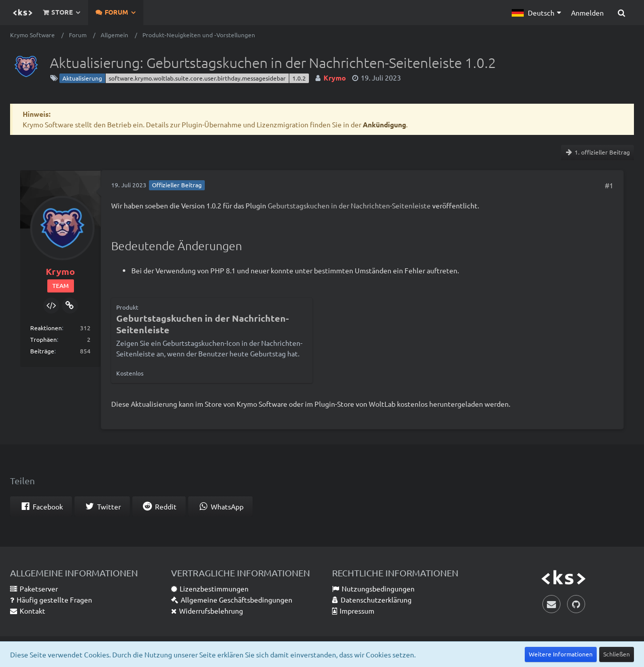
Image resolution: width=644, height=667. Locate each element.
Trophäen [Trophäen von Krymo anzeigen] (44, 339)
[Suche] (621, 13)
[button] (536, 13)
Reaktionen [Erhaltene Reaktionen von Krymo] (46, 328)
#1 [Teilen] (609, 185)
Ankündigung (384, 124)
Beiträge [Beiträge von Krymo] (42, 351)
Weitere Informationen (561, 654)
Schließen (617, 654)
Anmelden (587, 13)
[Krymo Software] (23, 13)
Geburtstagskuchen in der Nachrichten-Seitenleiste (349, 205)
